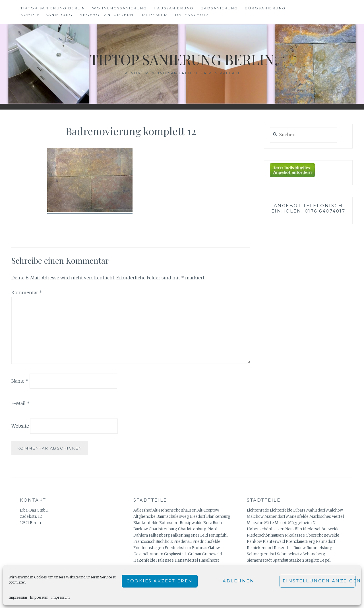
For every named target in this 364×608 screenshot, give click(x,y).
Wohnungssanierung (120, 8)
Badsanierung (219, 8)
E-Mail (20, 403)
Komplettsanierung (47, 15)
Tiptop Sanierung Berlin (53, 8)
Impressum (18, 597)
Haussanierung (174, 8)
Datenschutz (192, 15)
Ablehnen (238, 581)
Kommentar (27, 292)
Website (20, 426)
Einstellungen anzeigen (319, 581)
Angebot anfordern (107, 15)
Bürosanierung (265, 8)
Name (20, 381)
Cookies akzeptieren (160, 581)
